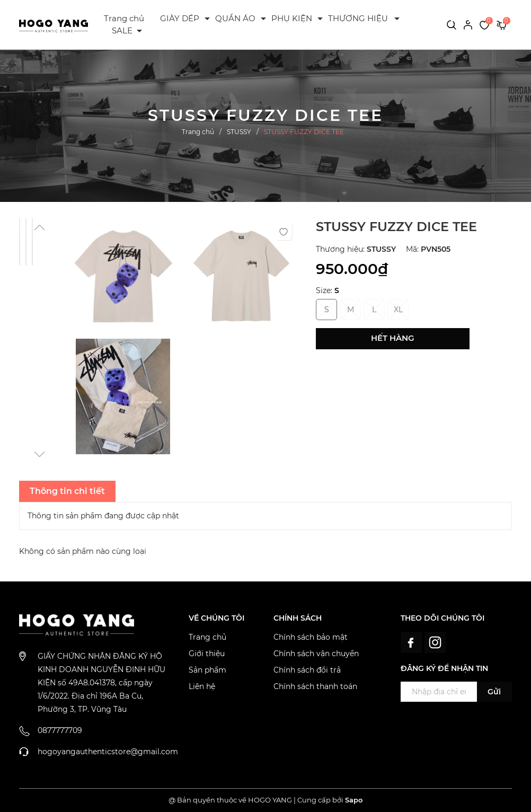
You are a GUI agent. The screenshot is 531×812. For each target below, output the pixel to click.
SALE (122, 30)
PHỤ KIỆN (292, 18)
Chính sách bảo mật (311, 637)
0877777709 (60, 730)
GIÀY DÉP (180, 18)
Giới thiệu (207, 654)
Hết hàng (393, 338)
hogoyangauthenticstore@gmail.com (108, 752)
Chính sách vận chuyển (316, 654)
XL (398, 310)
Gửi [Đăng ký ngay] (494, 692)
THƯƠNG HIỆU (358, 18)
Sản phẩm (207, 670)
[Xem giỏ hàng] (502, 24)
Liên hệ (202, 686)
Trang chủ (124, 18)
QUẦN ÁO (235, 18)
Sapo (354, 800)
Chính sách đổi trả (307, 670)
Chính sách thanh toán (315, 686)
